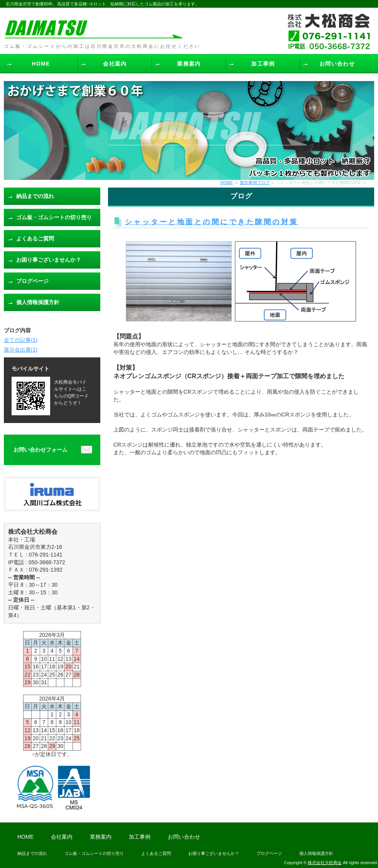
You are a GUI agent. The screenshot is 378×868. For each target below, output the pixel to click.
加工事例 (263, 64)
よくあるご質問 (35, 239)
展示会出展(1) (21, 350)
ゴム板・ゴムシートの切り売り (54, 217)
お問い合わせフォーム (40, 450)
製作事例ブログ (255, 183)
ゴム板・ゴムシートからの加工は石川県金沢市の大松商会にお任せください (102, 46)
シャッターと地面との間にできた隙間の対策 (212, 222)
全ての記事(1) (21, 340)
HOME (41, 64)
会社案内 (115, 64)
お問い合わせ (337, 64)
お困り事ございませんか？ (49, 260)
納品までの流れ (35, 196)
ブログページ (32, 281)
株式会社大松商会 (325, 863)
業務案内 (189, 64)
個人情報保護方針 (38, 302)
